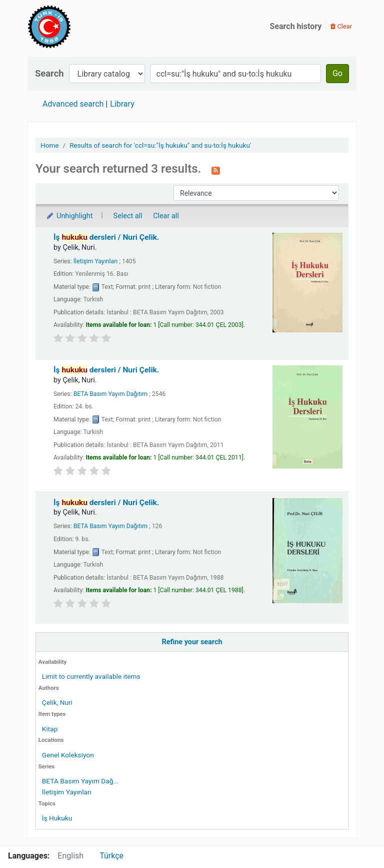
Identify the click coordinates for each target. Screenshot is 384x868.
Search (49, 73)
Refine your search (192, 642)
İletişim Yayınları (67, 792)
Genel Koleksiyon (68, 755)
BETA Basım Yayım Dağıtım (110, 394)
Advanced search (73, 104)
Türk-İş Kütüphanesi (78, 27)
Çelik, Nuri (57, 702)
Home (50, 145)
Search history (296, 26)
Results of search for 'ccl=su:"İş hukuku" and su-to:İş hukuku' (160, 145)
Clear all (166, 216)
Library (122, 104)
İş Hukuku (57, 818)
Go (337, 73)
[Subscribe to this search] (216, 170)
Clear (341, 26)
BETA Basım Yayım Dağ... (80, 781)
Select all (128, 216)
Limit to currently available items (91, 676)
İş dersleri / (106, 237)
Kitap (50, 729)
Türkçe (111, 856)
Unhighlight (69, 216)
